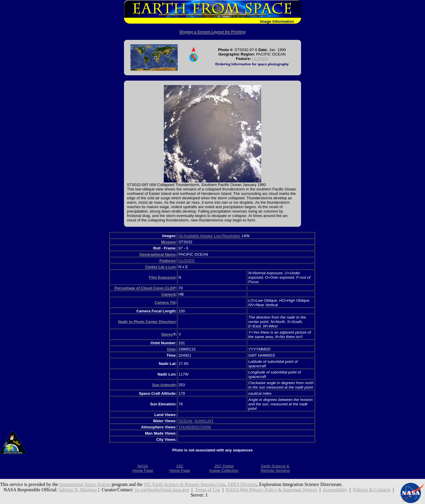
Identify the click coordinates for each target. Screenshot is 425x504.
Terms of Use (207, 490)
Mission (168, 242)
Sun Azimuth (164, 385)
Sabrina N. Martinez (78, 490)
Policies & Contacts (372, 490)
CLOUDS (260, 59)
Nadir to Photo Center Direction (147, 322)
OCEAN (185, 421)
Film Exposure (162, 277)
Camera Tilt (165, 302)
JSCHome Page (180, 468)
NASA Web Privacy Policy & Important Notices (272, 490)
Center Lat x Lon (160, 267)
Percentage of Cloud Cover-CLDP (145, 288)
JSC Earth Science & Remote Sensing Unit (184, 484)
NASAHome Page (143, 468)
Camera (169, 294)
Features (167, 261)
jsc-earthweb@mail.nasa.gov (162, 490)
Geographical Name (157, 254)
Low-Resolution (227, 236)
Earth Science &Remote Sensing (275, 468)
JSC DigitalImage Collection (224, 468)
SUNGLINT (204, 421)
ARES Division (242, 484)
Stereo (167, 334)
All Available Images (196, 236)
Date (171, 349)
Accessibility (335, 490)
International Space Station (85, 484)
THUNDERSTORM (195, 427)
